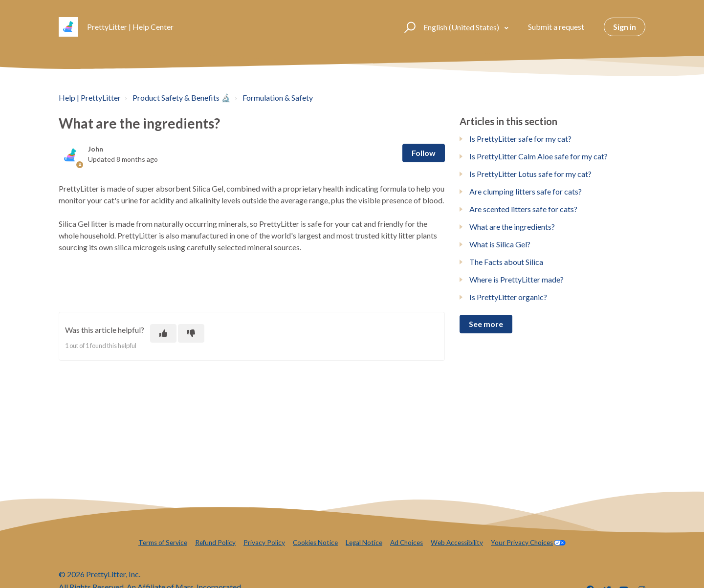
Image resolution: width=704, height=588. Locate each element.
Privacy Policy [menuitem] (264, 543)
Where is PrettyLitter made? (517, 279)
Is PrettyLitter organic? (508, 297)
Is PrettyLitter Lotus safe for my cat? (530, 174)
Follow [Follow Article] (424, 153)
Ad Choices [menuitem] (407, 543)
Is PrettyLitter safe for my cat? (520, 139)
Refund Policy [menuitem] (215, 543)
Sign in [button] (625, 27)
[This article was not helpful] (191, 333)
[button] (408, 27)
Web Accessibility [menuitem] (457, 543)
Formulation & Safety (278, 98)
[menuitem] (528, 543)
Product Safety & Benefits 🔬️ (182, 98)
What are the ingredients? (512, 227)
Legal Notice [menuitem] (364, 543)
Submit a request (556, 27)
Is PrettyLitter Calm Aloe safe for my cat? (539, 156)
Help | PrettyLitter (90, 98)
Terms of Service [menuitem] (163, 543)
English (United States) (462, 27)
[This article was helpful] (163, 333)
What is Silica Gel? (500, 244)
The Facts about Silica (506, 262)
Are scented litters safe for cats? (523, 209)
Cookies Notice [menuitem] (315, 543)
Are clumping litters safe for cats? (526, 191)
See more (486, 324)
